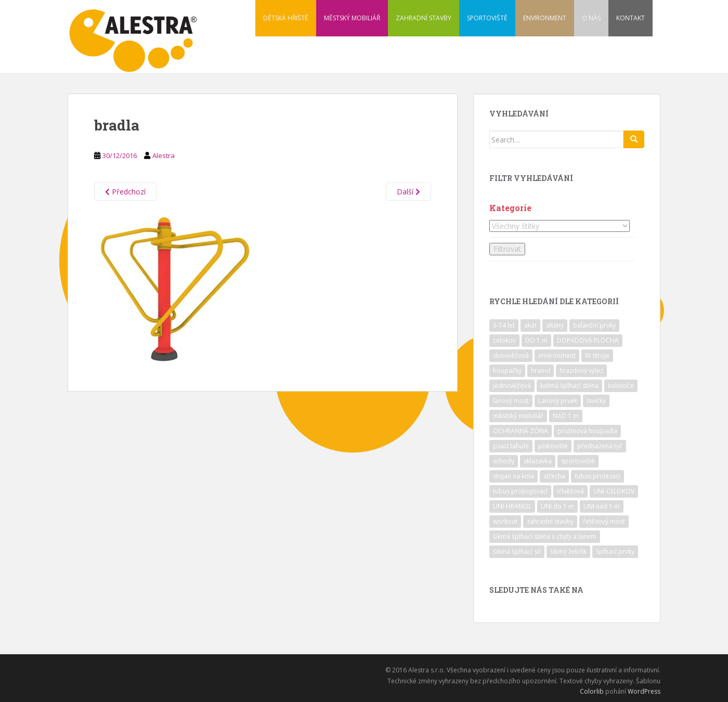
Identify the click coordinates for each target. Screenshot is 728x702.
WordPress (644, 691)
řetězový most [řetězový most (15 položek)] (604, 521)
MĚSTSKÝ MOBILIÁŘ (352, 18)
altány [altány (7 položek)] (555, 325)
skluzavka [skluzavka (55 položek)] (538, 461)
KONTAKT (630, 18)
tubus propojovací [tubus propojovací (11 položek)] (520, 491)
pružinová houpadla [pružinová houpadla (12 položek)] (587, 431)
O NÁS (591, 18)
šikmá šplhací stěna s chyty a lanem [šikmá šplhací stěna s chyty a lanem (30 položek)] (545, 536)
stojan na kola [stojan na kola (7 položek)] (513, 476)
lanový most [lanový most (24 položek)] (511, 401)
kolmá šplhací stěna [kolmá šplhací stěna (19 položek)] (569, 386)
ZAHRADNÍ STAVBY (424, 18)
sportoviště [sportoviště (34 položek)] (578, 461)
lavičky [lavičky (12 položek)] (596, 401)
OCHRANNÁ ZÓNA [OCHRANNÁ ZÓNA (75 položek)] (521, 431)
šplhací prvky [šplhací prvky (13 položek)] (615, 551)
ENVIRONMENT (545, 18)
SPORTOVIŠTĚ (487, 18)
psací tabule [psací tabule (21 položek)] (511, 446)
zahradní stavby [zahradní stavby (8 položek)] (550, 521)
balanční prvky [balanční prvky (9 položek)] (594, 325)
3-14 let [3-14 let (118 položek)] (504, 325)
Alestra (164, 155)
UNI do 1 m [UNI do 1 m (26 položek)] (557, 506)
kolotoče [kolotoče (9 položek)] (621, 386)
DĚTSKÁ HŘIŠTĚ (286, 18)
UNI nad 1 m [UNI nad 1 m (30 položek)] (602, 506)
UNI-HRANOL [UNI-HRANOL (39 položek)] (512, 506)
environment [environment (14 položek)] (557, 355)
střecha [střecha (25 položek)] (554, 476)
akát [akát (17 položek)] (530, 325)
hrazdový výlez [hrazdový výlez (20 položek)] (581, 370)
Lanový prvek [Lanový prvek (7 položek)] (558, 401)
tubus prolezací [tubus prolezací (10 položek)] (597, 476)
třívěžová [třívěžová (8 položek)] (570, 491)
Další (408, 192)
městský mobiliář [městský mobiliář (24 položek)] (518, 416)
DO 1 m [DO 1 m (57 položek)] (536, 340)
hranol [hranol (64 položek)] (541, 370)
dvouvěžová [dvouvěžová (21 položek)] (511, 355)
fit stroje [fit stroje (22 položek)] (597, 355)
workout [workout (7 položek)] (505, 521)
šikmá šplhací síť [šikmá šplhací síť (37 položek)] (517, 551)
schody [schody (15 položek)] (504, 461)
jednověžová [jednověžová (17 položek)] (512, 386)
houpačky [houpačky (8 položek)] (507, 370)
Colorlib (592, 691)
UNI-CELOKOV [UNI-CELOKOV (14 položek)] (614, 491)
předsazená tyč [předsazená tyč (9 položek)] (600, 446)
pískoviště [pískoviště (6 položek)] (553, 446)
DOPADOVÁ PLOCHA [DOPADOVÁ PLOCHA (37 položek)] (588, 340)
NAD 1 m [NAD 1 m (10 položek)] (566, 416)
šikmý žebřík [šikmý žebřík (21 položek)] (568, 551)
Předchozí (125, 192)
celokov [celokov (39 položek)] (504, 340)
